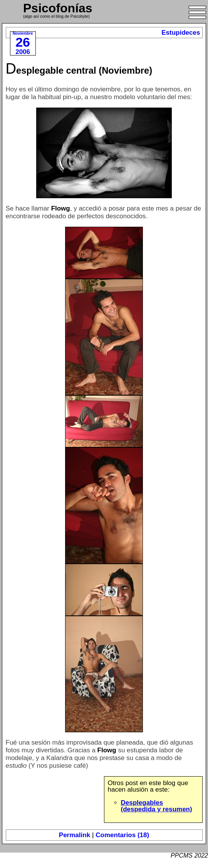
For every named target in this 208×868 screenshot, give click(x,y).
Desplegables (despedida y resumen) (157, 806)
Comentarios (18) (122, 835)
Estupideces (181, 33)
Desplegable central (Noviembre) (79, 70)
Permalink (75, 835)
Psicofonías (58, 8)
